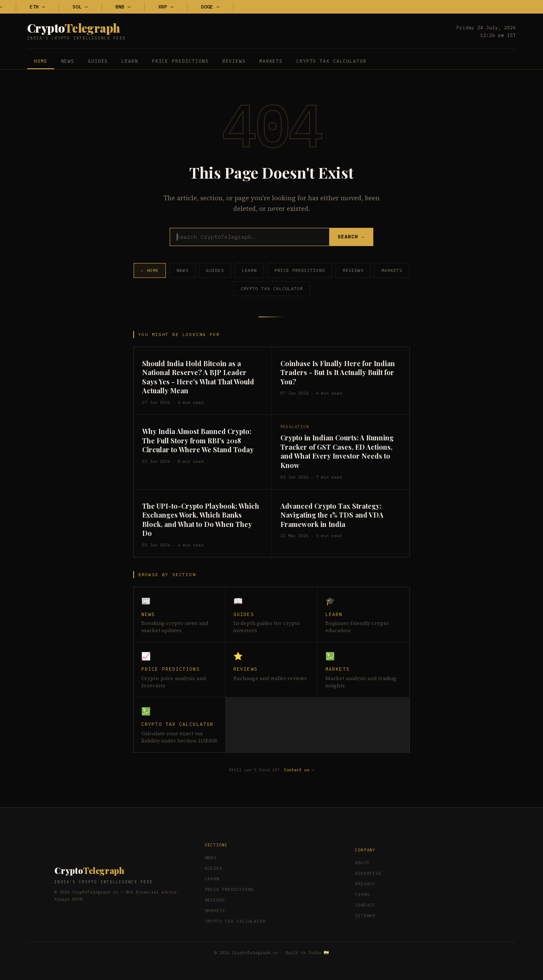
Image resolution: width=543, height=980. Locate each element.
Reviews (234, 61)
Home (41, 61)
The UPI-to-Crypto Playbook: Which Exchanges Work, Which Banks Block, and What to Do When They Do (201, 520)
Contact (365, 905)
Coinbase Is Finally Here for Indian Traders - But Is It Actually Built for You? (338, 372)
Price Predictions (180, 61)
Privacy (365, 884)
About (362, 863)
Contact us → (299, 770)
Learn (130, 61)
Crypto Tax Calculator (331, 61)
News (68, 61)
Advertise (368, 873)
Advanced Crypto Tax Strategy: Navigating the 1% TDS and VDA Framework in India (332, 515)
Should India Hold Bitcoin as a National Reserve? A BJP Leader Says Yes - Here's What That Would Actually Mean (198, 377)
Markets (271, 61)
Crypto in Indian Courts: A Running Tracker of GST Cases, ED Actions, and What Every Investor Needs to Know (337, 451)
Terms (362, 895)
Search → (351, 237)
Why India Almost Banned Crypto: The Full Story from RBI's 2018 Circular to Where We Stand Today (198, 440)
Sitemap (365, 916)
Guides (98, 61)
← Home (150, 270)
